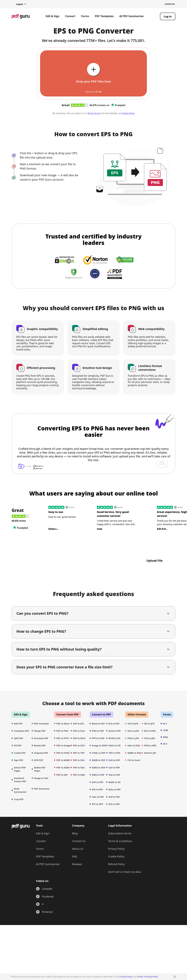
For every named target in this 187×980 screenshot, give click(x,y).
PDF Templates (104, 16)
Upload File (155, 561)
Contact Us (170, 4)
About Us (78, 849)
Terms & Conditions (120, 841)
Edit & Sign (52, 16)
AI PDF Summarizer (132, 16)
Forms (85, 16)
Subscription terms (120, 833)
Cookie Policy (116, 856)
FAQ (75, 856)
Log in (168, 16)
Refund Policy (116, 864)
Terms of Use (94, 113)
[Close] (175, 977)
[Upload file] (94, 73)
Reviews (77, 864)
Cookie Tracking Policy (147, 977)
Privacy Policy (126, 977)
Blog (75, 833)
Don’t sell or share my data (124, 872)
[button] (19, 4)
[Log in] (168, 16)
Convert (70, 16)
